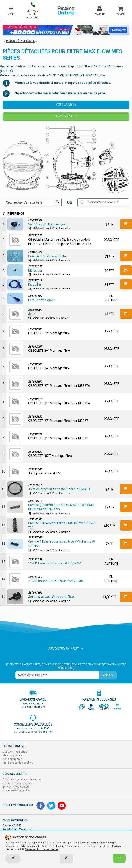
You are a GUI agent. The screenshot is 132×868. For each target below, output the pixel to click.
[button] (33, 11)
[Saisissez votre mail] (57, 675)
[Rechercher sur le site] (103, 202)
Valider (108, 675)
